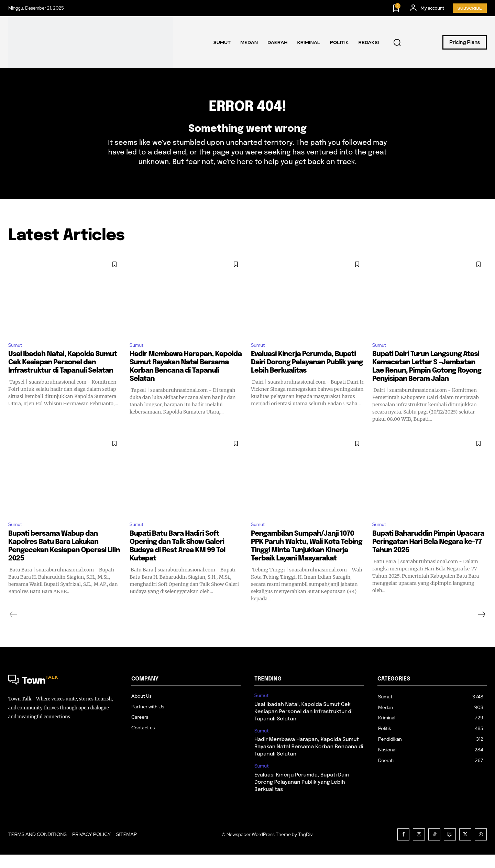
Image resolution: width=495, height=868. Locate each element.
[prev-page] (14, 628)
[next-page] (481, 628)
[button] (397, 42)
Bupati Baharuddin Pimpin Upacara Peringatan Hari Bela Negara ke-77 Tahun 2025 (428, 555)
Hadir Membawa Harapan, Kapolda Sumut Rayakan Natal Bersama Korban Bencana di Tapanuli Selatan (309, 760)
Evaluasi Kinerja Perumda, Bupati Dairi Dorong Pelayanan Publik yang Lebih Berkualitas (307, 374)
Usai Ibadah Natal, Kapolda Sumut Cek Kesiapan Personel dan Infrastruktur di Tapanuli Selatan (63, 374)
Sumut (16, 356)
